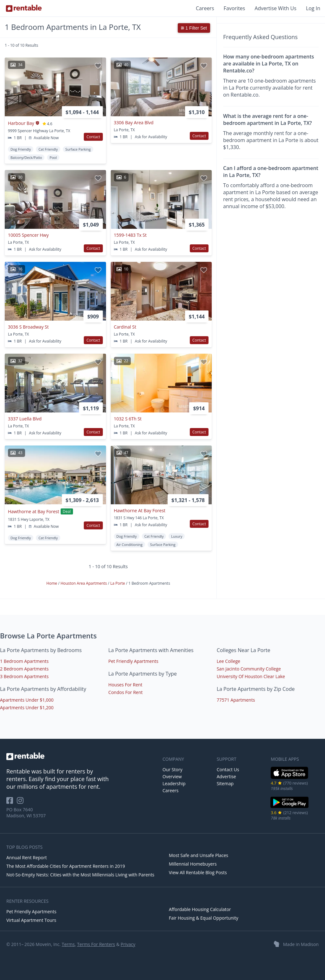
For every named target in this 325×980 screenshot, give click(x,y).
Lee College (229, 661)
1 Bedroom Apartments (24, 661)
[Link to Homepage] (24, 8)
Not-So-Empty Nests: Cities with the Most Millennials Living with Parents (80, 875)
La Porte (118, 583)
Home (52, 583)
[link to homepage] (81, 756)
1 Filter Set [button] (194, 28)
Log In (313, 8)
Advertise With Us (275, 8)
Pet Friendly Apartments (133, 661)
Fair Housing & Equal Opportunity (204, 918)
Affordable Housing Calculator (200, 909)
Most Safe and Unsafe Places (199, 855)
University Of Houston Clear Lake (251, 676)
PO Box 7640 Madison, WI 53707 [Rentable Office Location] (26, 813)
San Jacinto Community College (249, 669)
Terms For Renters (96, 944)
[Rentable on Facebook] (12, 803)
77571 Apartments (236, 700)
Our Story (172, 769)
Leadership (174, 783)
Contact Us (228, 769)
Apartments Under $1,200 (27, 708)
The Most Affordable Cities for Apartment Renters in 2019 (66, 866)
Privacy (128, 944)
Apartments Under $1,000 (27, 700)
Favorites (235, 8)
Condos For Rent (125, 692)
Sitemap (225, 783)
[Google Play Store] (290, 807)
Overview (172, 776)
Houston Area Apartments (84, 583)
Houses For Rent (125, 685)
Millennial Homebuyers (193, 864)
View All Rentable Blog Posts (198, 872)
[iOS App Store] (290, 778)
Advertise (226, 776)
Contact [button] (93, 137)
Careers (205, 8)
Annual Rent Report (27, 857)
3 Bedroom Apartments (24, 676)
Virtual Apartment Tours (31, 920)
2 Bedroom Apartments (24, 669)
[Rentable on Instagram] (21, 803)
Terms (68, 944)
